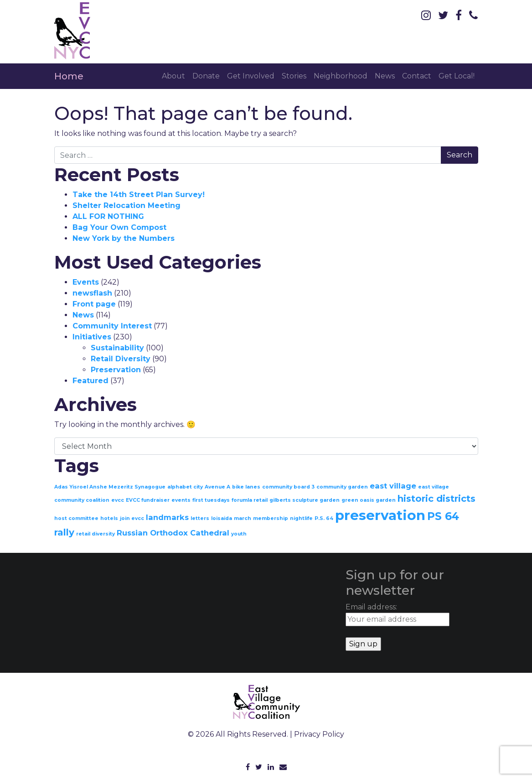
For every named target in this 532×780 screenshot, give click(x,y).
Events (86, 282)
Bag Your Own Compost (119, 227)
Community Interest (112, 326)
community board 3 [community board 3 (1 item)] (288, 487)
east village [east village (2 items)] (393, 486)
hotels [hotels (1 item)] (109, 518)
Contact (417, 76)
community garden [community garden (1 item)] (342, 487)
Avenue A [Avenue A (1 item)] (217, 487)
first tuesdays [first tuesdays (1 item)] (211, 500)
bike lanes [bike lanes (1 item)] (246, 487)
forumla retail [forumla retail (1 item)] (250, 500)
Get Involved (251, 76)
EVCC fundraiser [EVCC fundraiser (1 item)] (148, 500)
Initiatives (92, 337)
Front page (94, 304)
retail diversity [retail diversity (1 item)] (96, 534)
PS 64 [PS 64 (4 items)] (443, 516)
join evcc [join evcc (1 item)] (132, 518)
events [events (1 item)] (181, 500)
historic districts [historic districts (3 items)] (436, 499)
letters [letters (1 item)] (200, 518)
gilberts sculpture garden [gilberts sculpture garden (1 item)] (305, 500)
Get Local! (457, 76)
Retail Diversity (121, 359)
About (173, 76)
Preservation (116, 370)
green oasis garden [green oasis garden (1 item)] (369, 500)
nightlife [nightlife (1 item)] (301, 518)
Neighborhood (341, 76)
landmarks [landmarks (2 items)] (167, 517)
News (385, 76)
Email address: (398, 614)
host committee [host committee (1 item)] (76, 518)
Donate (206, 76)
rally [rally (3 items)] (64, 532)
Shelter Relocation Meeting (127, 205)
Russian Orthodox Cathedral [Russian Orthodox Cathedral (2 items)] (173, 533)
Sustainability (117, 348)
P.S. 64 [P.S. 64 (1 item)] (324, 518)
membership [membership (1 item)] (271, 518)
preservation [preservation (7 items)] (380, 515)
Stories (294, 76)
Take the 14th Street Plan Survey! (139, 195)
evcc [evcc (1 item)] (118, 500)
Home (69, 76)
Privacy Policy (319, 734)
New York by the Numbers (124, 238)
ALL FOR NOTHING (108, 216)
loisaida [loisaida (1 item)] (222, 518)
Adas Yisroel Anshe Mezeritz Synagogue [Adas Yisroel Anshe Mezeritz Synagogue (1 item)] (110, 487)
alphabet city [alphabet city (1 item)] (185, 487)
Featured (90, 381)
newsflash (92, 293)
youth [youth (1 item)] (239, 534)
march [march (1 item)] (243, 518)
